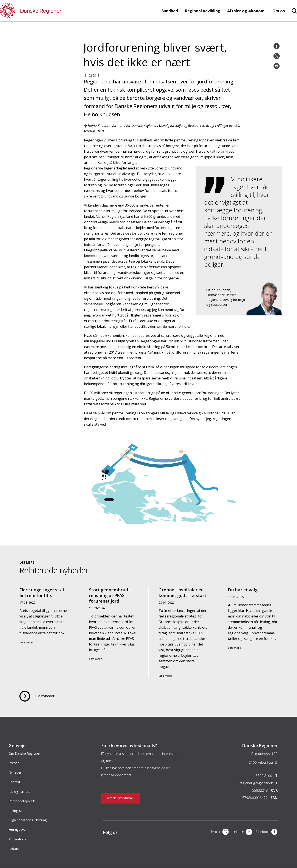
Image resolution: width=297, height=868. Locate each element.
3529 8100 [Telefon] (264, 776)
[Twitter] (277, 56)
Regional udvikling (203, 11)
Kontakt (14, 782)
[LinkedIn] (277, 66)
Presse (14, 763)
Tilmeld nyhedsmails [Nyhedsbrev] (121, 798)
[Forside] (43, 11)
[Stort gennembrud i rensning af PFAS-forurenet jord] (114, 632)
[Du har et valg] (253, 632)
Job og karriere (20, 791)
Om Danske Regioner (24, 753)
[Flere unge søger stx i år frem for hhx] (44, 632)
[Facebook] (277, 46)
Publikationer (18, 839)
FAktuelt (15, 849)
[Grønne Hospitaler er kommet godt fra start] (183, 632)
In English (16, 810)
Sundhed (170, 11)
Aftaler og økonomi (246, 11)
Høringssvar (18, 829)
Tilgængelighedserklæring (28, 820)
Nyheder (15, 772)
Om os (279, 11)
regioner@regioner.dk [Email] (256, 783)
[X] (220, 832)
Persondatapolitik (22, 801)
